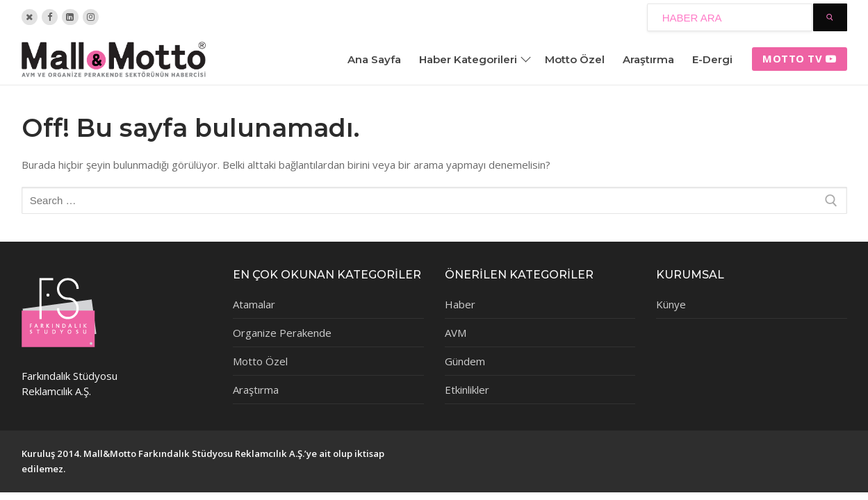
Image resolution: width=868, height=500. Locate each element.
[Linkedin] (70, 17)
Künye (671, 304)
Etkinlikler (467, 390)
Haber (460, 304)
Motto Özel (260, 361)
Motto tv (800, 58)
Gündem (465, 361)
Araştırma (256, 390)
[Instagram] (91, 17)
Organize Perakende (282, 333)
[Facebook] (50, 17)
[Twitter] (30, 17)
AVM (456, 333)
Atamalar (254, 304)
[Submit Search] (830, 17)
